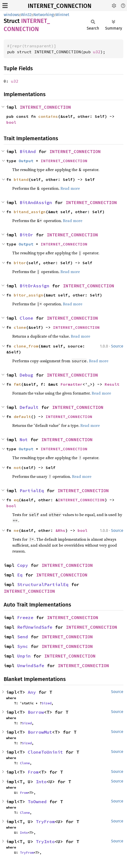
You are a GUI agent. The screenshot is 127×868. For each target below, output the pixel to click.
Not (24, 440)
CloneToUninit (45, 752)
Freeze (25, 617)
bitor (20, 263)
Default (29, 407)
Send (23, 637)
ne (16, 530)
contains (48, 116)
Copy (23, 565)
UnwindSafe (31, 666)
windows (11, 15)
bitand (21, 179)
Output (26, 161)
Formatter (71, 384)
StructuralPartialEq (43, 584)
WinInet (62, 15)
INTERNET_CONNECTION (60, 6)
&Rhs (60, 530)
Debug (26, 375)
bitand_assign (30, 212)
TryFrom (45, 822)
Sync (23, 646)
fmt (17, 384)
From (33, 772)
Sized (46, 703)
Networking (43, 15)
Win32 (26, 15)
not (17, 468)
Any (32, 692)
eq (16, 500)
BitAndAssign (36, 202)
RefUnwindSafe (35, 627)
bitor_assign (28, 295)
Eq (20, 575)
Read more (70, 188)
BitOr (26, 235)
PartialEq (32, 491)
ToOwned (37, 802)
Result (112, 384)
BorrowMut (40, 732)
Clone (26, 318)
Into (41, 782)
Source (117, 346)
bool (11, 122)
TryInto (45, 842)
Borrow (36, 712)
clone (20, 327)
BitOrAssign (35, 286)
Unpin (24, 656)
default (22, 417)
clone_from (26, 346)
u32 (97, 52)
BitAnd (28, 151)
